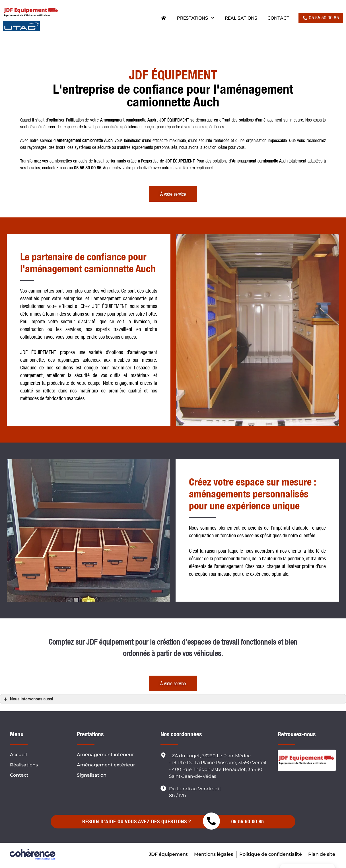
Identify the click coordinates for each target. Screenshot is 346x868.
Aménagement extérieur (106, 765)
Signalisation (92, 775)
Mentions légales (214, 854)
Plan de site (322, 854)
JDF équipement (168, 854)
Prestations (196, 18)
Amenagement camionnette (80, 140)
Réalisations (241, 18)
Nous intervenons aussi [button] (28, 699)
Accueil (18, 755)
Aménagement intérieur (105, 755)
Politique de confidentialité (271, 854)
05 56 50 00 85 (248, 821)
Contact (278, 18)
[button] (321, 18)
